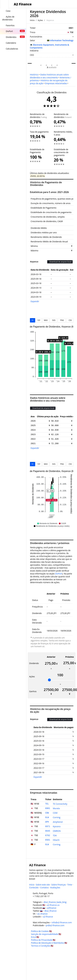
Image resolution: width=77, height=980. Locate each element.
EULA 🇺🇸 (35, 937)
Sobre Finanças (59, 885)
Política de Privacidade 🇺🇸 (43, 940)
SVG (53, 320)
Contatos (44, 888)
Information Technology (62, 40)
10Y (39, 320)
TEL (47, 804)
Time (70, 885)
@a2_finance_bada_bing (55, 902)
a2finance (52, 908)
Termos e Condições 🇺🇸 (42, 946)
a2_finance (42, 914)
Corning (57, 817)
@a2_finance (51, 911)
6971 (48, 826)
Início (32, 20)
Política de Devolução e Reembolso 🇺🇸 (49, 943)
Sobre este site (43, 885)
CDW (47, 813)
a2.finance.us (53, 905)
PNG (62, 320)
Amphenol (58, 822)
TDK (55, 835)
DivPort (59, 574)
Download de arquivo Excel (60, 262)
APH (47, 822)
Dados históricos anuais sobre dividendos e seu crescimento (49, 76)
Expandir (35, 301)
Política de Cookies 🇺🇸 (41, 931)
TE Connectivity (60, 804)
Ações (40, 20)
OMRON (57, 831)
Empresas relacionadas (56, 83)
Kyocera (57, 826)
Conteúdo (34, 888)
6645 (48, 831)
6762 (48, 835)
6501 (48, 840)
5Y (33, 320)
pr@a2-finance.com (55, 925)
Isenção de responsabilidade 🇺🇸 (46, 934)
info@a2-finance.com (62, 922)
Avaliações (55, 888)
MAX (46, 320)
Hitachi (56, 840)
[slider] (49, 680)
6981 (48, 808)
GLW (47, 817)
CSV (70, 320)
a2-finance (48, 917)
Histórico (34, 75)
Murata (56, 808)
